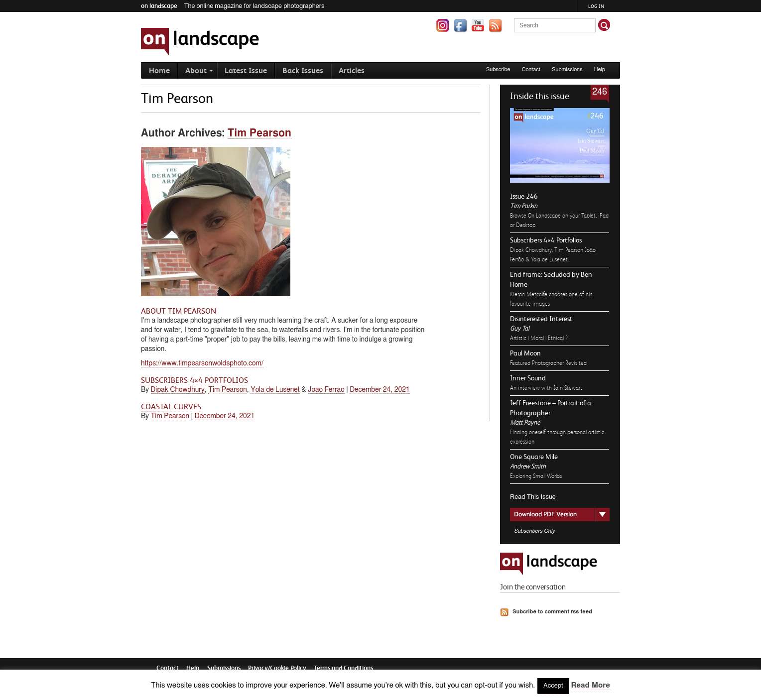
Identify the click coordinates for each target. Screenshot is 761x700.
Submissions (567, 69)
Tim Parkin (524, 206)
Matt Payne (525, 422)
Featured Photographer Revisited (548, 363)
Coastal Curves (171, 407)
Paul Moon (525, 353)
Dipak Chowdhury (178, 390)
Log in (596, 6)
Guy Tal (519, 328)
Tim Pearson (259, 133)
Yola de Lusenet (275, 390)
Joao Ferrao (326, 390)
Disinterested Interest (541, 319)
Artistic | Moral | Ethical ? (539, 338)
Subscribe (498, 69)
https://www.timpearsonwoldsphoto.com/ (202, 363)
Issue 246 (524, 196)
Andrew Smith (528, 466)
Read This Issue (533, 497)
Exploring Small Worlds (536, 476)
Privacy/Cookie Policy (277, 668)
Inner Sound (528, 378)
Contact (531, 69)
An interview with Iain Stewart (546, 388)
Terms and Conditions (343, 668)
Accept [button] (553, 686)
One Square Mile (534, 457)
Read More (590, 685)
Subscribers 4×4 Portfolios (546, 240)
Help (600, 69)
